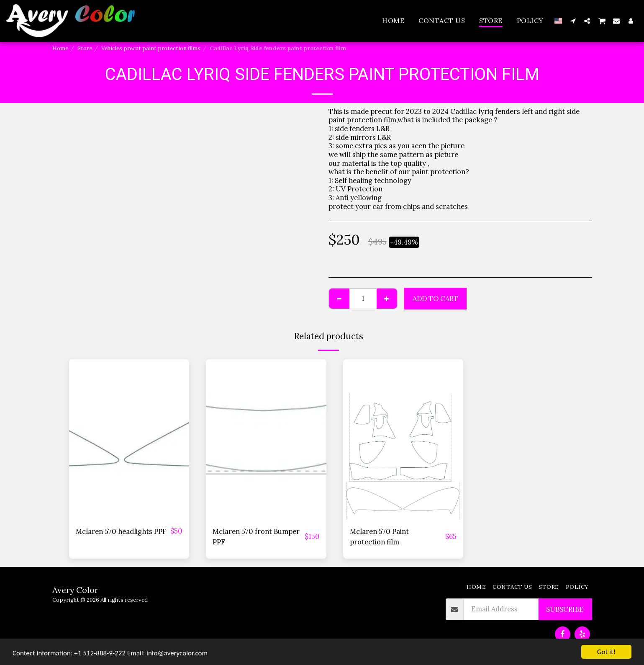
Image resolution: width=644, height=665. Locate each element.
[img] (129, 439)
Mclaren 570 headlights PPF (121, 531)
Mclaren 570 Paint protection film (379, 537)
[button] (573, 21)
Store (85, 48)
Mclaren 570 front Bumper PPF (256, 537)
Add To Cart (435, 299)
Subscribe (565, 609)
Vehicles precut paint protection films (151, 48)
